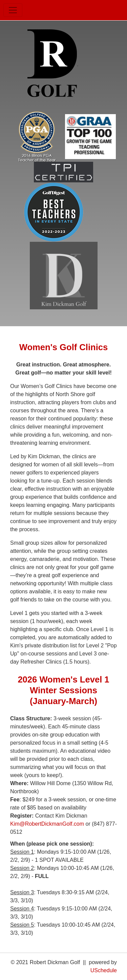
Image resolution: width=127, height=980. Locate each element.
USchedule (104, 970)
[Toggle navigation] (13, 10)
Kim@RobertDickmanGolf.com (47, 824)
